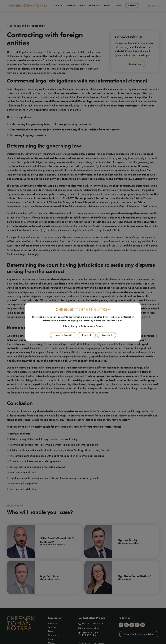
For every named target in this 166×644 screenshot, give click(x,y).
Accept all (107, 335)
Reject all (87, 335)
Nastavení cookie (63, 335)
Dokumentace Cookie (92, 326)
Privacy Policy (70, 326)
